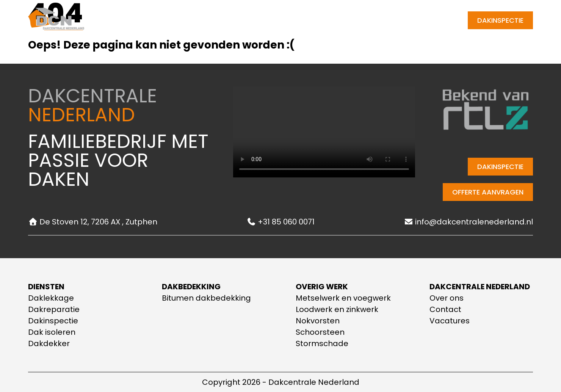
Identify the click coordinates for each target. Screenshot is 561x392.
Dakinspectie (500, 20)
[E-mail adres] (390, 20)
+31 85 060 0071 (280, 222)
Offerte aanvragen (488, 192)
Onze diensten (206, 20)
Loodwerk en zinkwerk (337, 309)
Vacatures (450, 321)
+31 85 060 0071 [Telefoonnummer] (432, 20)
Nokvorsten (318, 321)
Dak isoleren (52, 332)
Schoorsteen (320, 332)
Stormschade (322, 343)
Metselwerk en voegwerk (343, 298)
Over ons (262, 20)
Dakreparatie (54, 309)
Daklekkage (51, 298)
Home (157, 20)
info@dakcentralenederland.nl (468, 222)
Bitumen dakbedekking (206, 298)
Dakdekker (49, 343)
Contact (305, 20)
